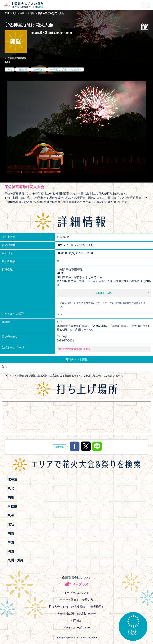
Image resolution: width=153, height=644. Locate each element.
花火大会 (23, 69)
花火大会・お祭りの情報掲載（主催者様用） (76, 607)
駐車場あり (39, 69)
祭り (10, 69)
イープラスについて (76, 593)
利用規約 (76, 621)
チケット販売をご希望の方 (76, 600)
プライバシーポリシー (76, 628)
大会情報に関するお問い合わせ (76, 614)
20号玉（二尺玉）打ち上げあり (66, 69)
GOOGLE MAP (104, 293)
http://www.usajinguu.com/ (74, 349)
